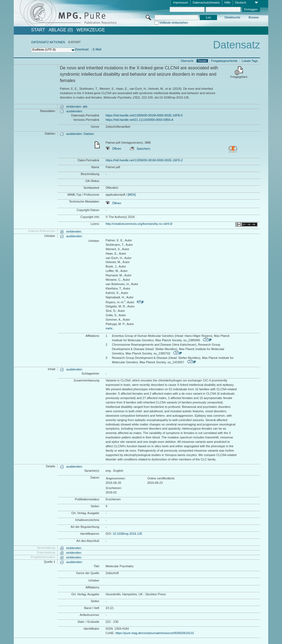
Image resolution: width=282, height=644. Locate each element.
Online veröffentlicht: (161, 478)
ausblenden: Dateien (80, 134)
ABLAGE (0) (61, 30)
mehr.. (110, 328)
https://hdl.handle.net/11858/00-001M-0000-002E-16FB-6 (144, 115)
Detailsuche (232, 17)
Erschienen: (114, 488)
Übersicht (187, 61)
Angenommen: (116, 478)
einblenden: (74, 231)
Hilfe (227, 2)
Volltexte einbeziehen (174, 23)
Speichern (140, 149)
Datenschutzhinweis (206, 2)
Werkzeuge (91, 30)
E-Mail (97, 49)
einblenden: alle (77, 107)
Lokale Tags (250, 61)
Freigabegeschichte (224, 61)
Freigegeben (239, 77)
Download (82, 49)
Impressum (180, 2)
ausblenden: (75, 111)
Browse (254, 17)
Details (202, 61)
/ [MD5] (130, 195)
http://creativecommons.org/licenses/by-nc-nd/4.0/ (139, 224)
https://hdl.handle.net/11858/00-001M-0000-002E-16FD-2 (144, 160)
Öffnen (113, 149)
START (38, 30)
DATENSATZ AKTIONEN (48, 42)
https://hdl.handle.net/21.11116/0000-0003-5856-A (139, 120)
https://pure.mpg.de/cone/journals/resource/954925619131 (155, 633)
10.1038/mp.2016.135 (127, 534)
